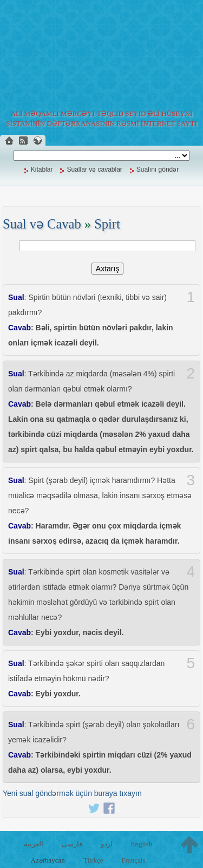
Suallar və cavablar (94, 169)
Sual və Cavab (42, 224)
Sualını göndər (158, 169)
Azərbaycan (48, 860)
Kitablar (42, 169)
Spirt (107, 224)
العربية (34, 844)
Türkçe (93, 860)
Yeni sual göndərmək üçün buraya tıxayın (72, 793)
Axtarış (108, 269)
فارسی (72, 844)
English (141, 844)
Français (133, 860)
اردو (107, 844)
